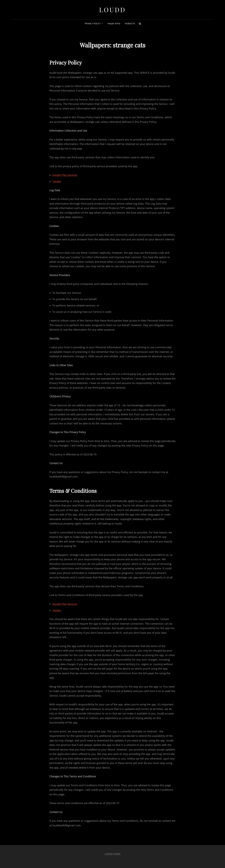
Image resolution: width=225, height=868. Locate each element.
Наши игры (114, 23)
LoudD (113, 10)
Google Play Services (65, 175)
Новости (130, 23)
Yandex (57, 181)
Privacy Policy (93, 23)
